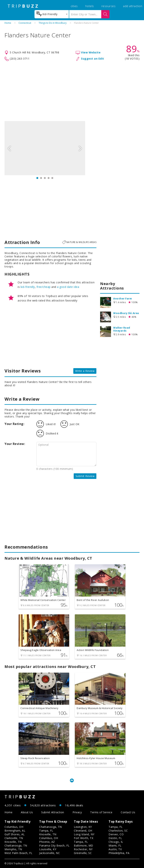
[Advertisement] (72, 91)
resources (109, 6)
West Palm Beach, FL (18, 853)
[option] (45, 148)
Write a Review (85, 371)
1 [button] (37, 178)
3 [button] (45, 178)
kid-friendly (28, 287)
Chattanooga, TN (16, 845)
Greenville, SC (83, 853)
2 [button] (41, 178)
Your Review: (15, 444)
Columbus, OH (14, 827)
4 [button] (49, 178)
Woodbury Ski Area (126, 313)
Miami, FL (115, 845)
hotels (90, 6)
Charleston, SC (118, 831)
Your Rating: (14, 424)
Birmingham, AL (15, 831)
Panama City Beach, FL (54, 845)
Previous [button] (9, 148)
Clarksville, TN (14, 838)
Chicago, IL (116, 842)
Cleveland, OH (83, 831)
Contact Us (128, 812)
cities (74, 6)
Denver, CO (116, 834)
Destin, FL (115, 838)
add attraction (133, 6)
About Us (27, 812)
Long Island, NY (84, 834)
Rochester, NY (83, 849)
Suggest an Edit (93, 59)
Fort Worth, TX (84, 838)
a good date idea (68, 287)
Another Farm (123, 298)
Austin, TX (115, 849)
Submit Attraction (53, 812)
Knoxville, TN (13, 842)
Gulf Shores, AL (15, 834)
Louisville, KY (48, 849)
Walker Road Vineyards (122, 329)
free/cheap (44, 287)
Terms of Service (101, 812)
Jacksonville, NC (49, 853)
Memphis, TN (13, 849)
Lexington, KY (83, 827)
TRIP (23, 6)
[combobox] (52, 14)
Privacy (77, 812)
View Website (91, 52)
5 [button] (52, 178)
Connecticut (25, 23)
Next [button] (80, 148)
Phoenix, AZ (47, 842)
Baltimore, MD (84, 845)
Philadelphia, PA (119, 853)
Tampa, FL (46, 831)
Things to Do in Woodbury (53, 23)
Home (8, 23)
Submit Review (85, 476)
